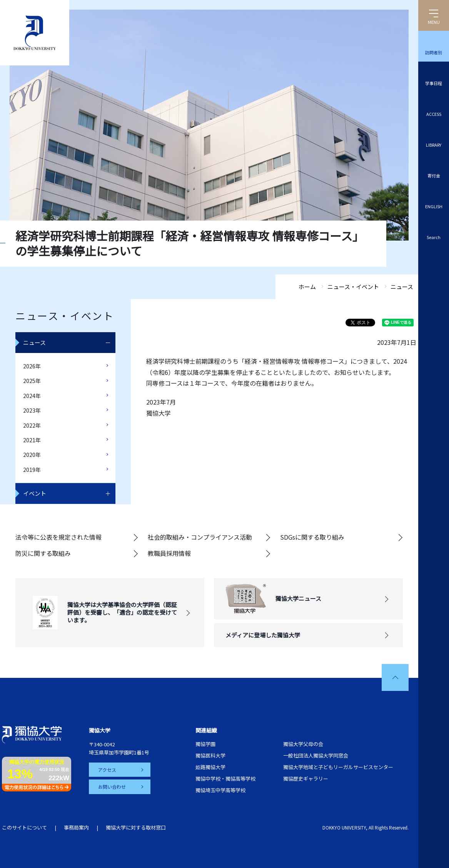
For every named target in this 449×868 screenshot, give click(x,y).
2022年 (32, 425)
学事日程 (434, 83)
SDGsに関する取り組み (312, 537)
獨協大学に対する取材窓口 (136, 827)
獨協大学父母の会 (303, 744)
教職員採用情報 (169, 553)
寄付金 (434, 176)
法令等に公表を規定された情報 (58, 537)
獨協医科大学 (210, 755)
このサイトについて (24, 827)
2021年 (32, 440)
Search (434, 237)
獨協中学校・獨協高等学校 (225, 779)
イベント (35, 493)
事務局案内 (76, 827)
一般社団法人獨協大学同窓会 (316, 755)
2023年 (32, 410)
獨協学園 (205, 744)
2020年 (32, 455)
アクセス (107, 770)
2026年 (32, 366)
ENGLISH (434, 206)
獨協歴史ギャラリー (306, 779)
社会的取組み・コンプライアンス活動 (200, 537)
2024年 (32, 396)
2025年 (32, 381)
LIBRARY (434, 145)
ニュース (34, 342)
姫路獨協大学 (210, 767)
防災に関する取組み (43, 553)
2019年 (32, 470)
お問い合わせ (112, 787)
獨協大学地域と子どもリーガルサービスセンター (338, 767)
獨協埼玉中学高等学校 (220, 790)
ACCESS (434, 114)
